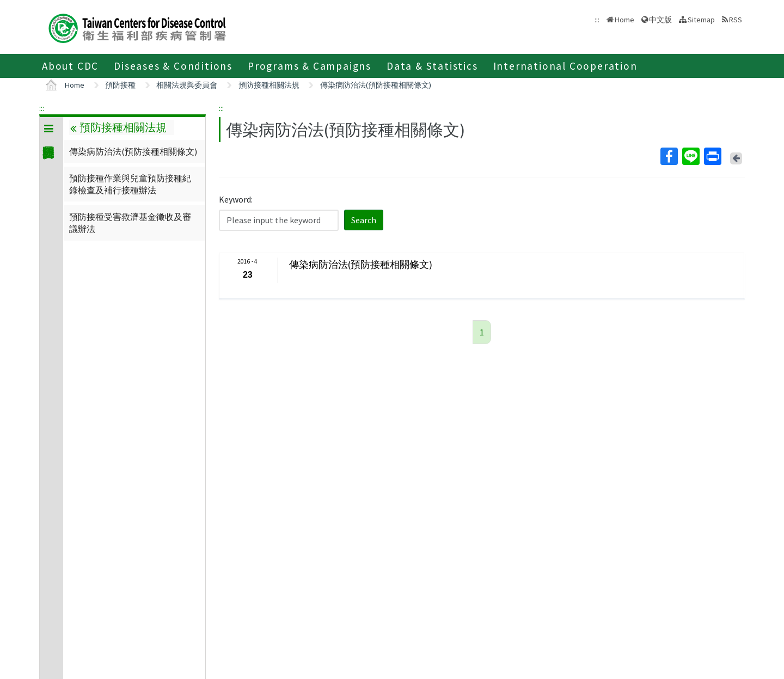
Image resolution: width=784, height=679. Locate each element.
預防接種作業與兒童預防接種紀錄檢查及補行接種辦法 (130, 184)
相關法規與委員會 (187, 85)
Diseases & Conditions (173, 66)
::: (42, 108)
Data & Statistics (432, 66)
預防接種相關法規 (269, 85)
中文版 (660, 20)
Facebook (669, 156)
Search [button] (364, 220)
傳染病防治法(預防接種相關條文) (376, 85)
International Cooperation (565, 66)
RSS (736, 20)
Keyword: (236, 199)
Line (690, 156)
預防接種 (120, 85)
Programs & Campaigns (310, 66)
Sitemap (701, 20)
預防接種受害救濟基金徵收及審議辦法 (130, 223)
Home (624, 20)
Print (712, 156)
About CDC (70, 66)
